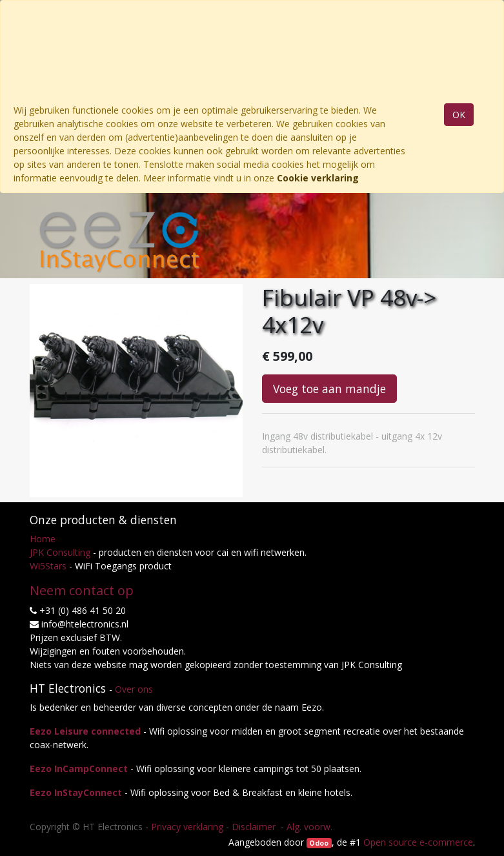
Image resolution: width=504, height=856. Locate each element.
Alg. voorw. (309, 827)
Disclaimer (255, 827)
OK (459, 115)
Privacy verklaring (187, 827)
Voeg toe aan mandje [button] (329, 389)
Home (43, 539)
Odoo (319, 843)
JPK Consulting (60, 552)
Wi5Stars (48, 566)
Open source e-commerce (418, 842)
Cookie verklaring (318, 178)
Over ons (134, 689)
